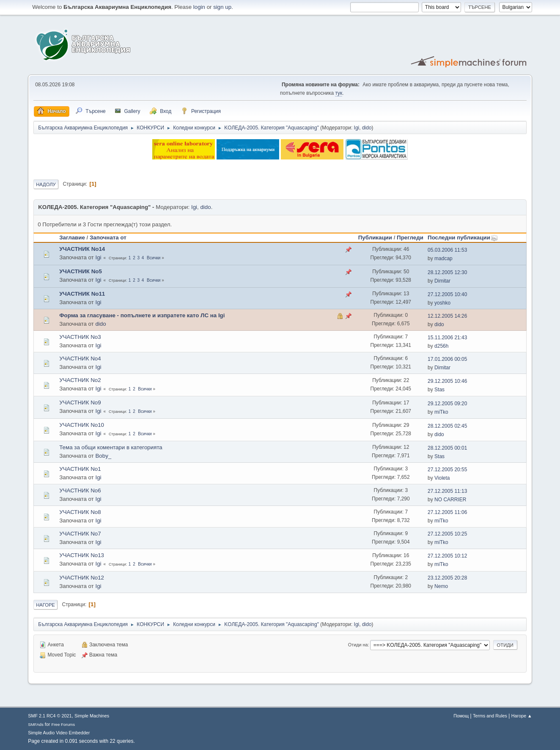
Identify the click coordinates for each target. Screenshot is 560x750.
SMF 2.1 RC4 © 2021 (50, 716)
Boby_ (103, 456)
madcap (443, 258)
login (199, 7)
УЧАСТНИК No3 (80, 337)
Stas (439, 390)
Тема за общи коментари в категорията (111, 447)
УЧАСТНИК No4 (80, 359)
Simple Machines (92, 716)
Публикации (375, 238)
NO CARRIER (450, 500)
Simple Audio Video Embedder (59, 733)
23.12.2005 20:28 (447, 578)
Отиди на (358, 645)
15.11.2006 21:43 (447, 338)
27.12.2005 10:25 (447, 534)
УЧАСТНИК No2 (80, 380)
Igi (357, 128)
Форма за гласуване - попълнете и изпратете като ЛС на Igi (142, 315)
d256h (441, 346)
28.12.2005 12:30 (447, 272)
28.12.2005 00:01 (447, 448)
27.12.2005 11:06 (447, 512)
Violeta (442, 478)
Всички (154, 258)
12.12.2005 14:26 (447, 316)
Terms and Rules (490, 716)
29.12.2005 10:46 (447, 381)
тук (339, 93)
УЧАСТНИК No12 (82, 578)
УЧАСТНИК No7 (80, 534)
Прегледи (410, 238)
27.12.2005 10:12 (447, 556)
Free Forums (63, 724)
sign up (222, 7)
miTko (441, 412)
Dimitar (442, 281)
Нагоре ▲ (522, 716)
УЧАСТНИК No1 (80, 469)
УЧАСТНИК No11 (82, 294)
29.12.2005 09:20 (447, 404)
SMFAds (36, 724)
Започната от (108, 238)
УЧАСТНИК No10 (82, 425)
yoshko (442, 303)
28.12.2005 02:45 (447, 426)
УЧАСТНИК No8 (80, 512)
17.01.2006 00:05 (447, 359)
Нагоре (45, 605)
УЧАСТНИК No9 (80, 402)
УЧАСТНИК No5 (81, 271)
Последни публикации (463, 238)
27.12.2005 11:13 (447, 491)
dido (367, 128)
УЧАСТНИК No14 (82, 249)
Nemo (441, 586)
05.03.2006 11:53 (447, 250)
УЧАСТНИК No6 (80, 490)
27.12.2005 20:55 (447, 470)
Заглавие (72, 238)
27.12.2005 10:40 (447, 294)
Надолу (46, 184)
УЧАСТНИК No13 (82, 555)
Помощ (461, 716)
